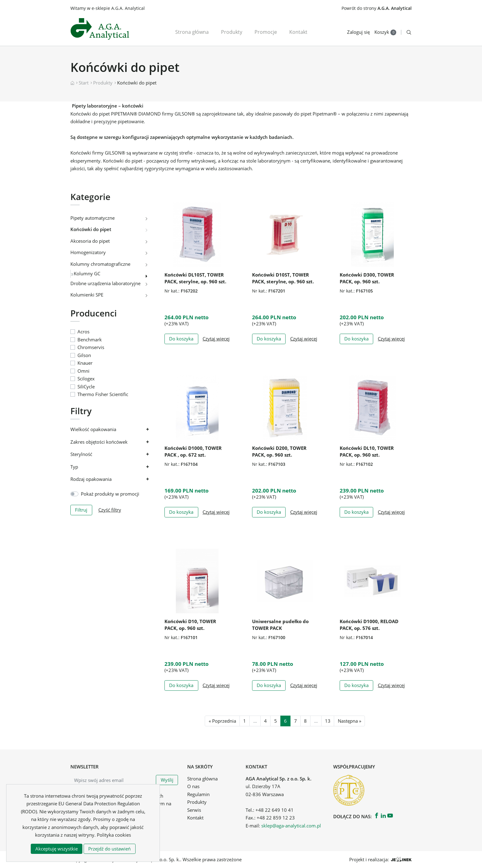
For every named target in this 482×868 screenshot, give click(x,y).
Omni (83, 371)
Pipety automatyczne (93, 218)
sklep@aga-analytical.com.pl (291, 826)
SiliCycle (86, 387)
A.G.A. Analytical (395, 8)
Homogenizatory (88, 252)
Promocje (266, 32)
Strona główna (192, 32)
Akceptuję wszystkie (57, 849)
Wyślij (167, 780)
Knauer (85, 363)
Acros (83, 332)
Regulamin (198, 794)
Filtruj (81, 510)
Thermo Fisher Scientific (103, 394)
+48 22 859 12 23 (276, 818)
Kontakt (298, 32)
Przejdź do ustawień (109, 849)
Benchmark (90, 340)
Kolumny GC (87, 273)
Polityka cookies (114, 835)
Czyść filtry (110, 510)
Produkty (232, 32)
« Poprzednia (222, 721)
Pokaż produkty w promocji (110, 494)
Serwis (194, 810)
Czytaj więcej (216, 339)
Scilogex (86, 379)
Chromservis (91, 347)
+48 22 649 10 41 (275, 810)
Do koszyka (181, 339)
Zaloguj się (358, 32)
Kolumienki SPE (87, 295)
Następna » (350, 721)
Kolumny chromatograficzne (100, 264)
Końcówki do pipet (91, 229)
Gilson (84, 355)
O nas (193, 786)
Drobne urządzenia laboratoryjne (105, 283)
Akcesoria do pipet (90, 241)
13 (328, 721)
